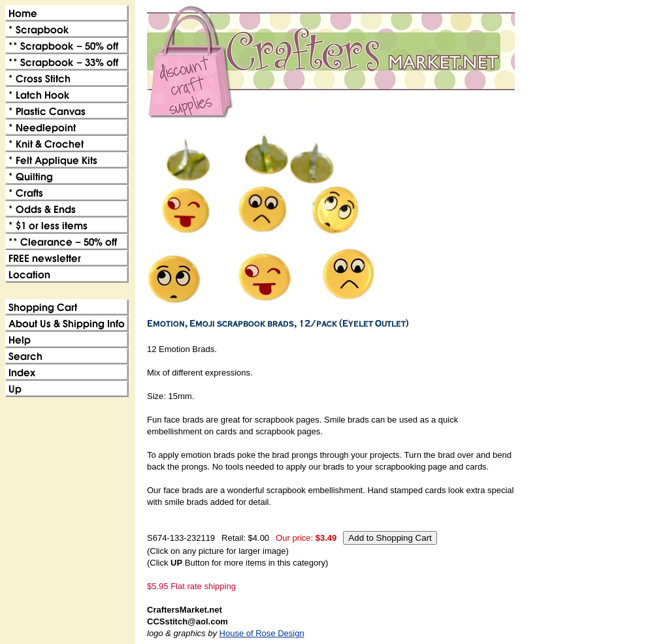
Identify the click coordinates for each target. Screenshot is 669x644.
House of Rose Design (262, 633)
